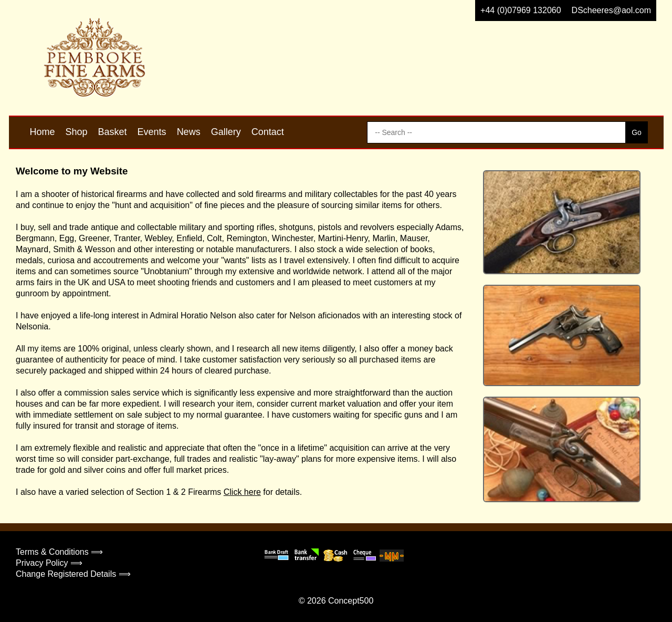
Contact (268, 132)
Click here (242, 492)
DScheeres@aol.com (611, 10)
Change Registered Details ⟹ (73, 574)
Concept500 (351, 601)
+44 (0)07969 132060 (521, 10)
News (189, 132)
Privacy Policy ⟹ (49, 563)
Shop (77, 132)
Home (43, 132)
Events (152, 132)
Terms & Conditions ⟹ (59, 552)
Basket (113, 132)
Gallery (226, 132)
